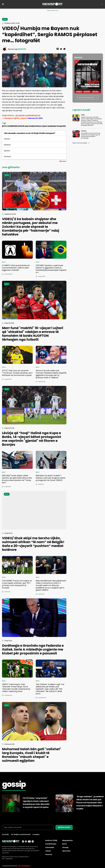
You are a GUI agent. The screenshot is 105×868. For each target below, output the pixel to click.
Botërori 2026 (51, 840)
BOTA (4, 126)
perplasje (52, 126)
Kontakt (5, 834)
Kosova (49, 854)
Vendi (48, 851)
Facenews (50, 847)
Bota (65, 844)
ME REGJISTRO (64, 827)
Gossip (65, 847)
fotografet (61, 126)
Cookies (36, 834)
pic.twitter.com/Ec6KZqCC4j (28, 115)
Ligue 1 (45, 126)
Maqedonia (67, 840)
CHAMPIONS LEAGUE (16, 126)
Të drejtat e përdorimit (21, 834)
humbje (32, 126)
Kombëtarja (51, 844)
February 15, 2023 (35, 118)
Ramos (38, 126)
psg (26, 126)
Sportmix (66, 851)
